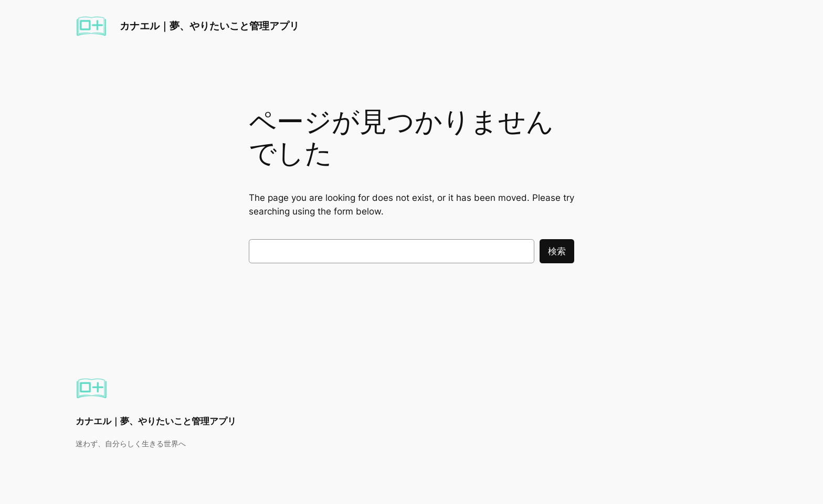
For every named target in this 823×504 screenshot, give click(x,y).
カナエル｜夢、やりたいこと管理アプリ (209, 26)
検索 (557, 251)
